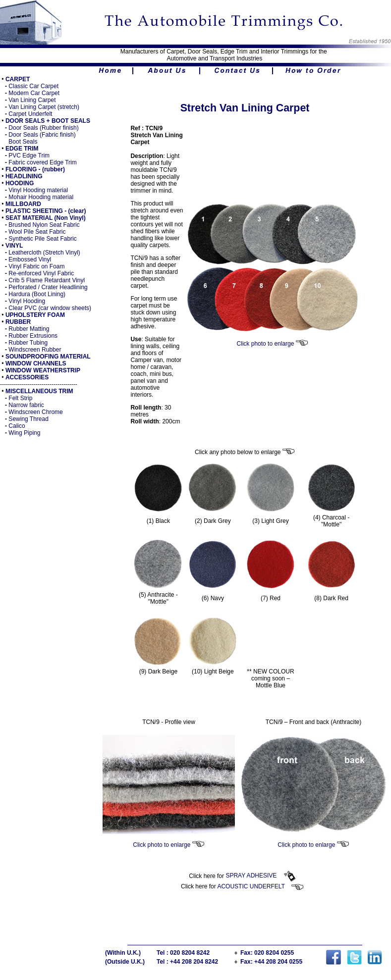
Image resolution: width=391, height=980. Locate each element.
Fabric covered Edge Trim (42, 162)
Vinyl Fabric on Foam (36, 266)
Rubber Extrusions (33, 336)
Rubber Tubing (28, 343)
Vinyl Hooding (27, 301)
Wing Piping (24, 433)
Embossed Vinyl (30, 259)
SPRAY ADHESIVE (260, 876)
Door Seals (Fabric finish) (42, 135)
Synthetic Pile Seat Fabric (42, 239)
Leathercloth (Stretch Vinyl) (44, 253)
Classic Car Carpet (33, 86)
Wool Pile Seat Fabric (37, 232)
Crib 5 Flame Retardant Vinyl (47, 280)
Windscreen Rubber (35, 350)
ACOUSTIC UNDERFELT (260, 886)
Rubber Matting (29, 329)
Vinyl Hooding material (38, 190)
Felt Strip (20, 398)
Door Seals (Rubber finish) (43, 128)
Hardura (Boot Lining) (37, 294)
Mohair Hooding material (41, 197)
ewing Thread (30, 419)
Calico (17, 426)
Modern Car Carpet (34, 93)
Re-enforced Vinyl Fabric (41, 273)
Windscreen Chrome (35, 412)
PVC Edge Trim (29, 155)
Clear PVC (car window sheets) (50, 308)
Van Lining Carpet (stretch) (44, 107)
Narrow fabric (26, 405)
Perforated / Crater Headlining (48, 287)
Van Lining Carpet (32, 100)
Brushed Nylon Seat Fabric (44, 225)
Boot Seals (23, 142)
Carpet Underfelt (30, 114)
